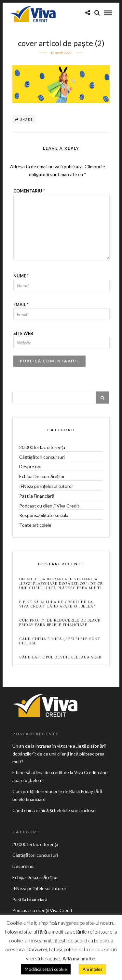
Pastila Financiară (37, 496)
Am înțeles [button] (92, 969)
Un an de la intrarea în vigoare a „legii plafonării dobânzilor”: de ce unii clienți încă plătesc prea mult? (61, 584)
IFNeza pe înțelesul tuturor (46, 486)
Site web (23, 333)
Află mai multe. (79, 958)
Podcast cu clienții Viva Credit (49, 506)
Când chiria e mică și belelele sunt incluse (60, 641)
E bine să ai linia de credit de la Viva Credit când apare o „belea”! (58, 604)
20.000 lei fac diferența (42, 447)
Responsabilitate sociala (44, 515)
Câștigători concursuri (42, 457)
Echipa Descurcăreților (42, 476)
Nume (21, 276)
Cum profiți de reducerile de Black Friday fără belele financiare (60, 623)
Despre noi (30, 466)
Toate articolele (35, 525)
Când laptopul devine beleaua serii (60, 657)
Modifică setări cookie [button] (46, 969)
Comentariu (29, 191)
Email (21, 305)
